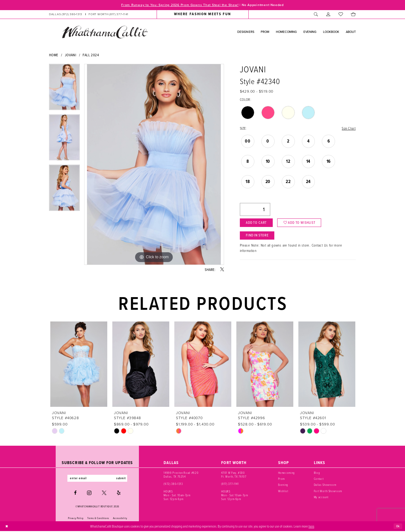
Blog (317, 473)
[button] (328, 15)
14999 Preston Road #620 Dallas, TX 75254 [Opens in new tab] (181, 475)
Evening (283, 485)
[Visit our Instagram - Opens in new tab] (89, 494)
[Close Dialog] (7, 527)
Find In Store (259, 238)
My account (321, 497)
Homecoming (287, 473)
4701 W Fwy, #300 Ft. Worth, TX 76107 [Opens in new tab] (234, 475)
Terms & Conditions (98, 519)
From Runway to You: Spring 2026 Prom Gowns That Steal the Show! (178, 5)
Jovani (71, 55)
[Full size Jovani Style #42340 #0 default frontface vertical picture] (154, 165)
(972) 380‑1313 (173, 484)
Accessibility (120, 519)
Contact (319, 479)
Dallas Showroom (325, 485)
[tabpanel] (64, 89)
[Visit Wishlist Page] (341, 15)
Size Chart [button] (348, 129)
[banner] (105, 32)
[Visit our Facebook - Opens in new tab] (75, 494)
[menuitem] (89, 15)
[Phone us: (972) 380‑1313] (66, 15)
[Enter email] (97, 479)
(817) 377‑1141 (230, 484)
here (311, 527)
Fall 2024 (91, 55)
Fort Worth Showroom (328, 491)
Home (54, 55)
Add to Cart (257, 224)
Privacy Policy (76, 519)
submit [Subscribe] (123, 479)
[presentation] (79, 364)
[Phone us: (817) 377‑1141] (109, 15)
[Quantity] (255, 210)
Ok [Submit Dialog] (398, 527)
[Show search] (316, 15)
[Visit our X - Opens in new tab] (104, 494)
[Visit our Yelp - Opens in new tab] (119, 494)
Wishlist (283, 491)
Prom (282, 479)
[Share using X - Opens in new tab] (222, 270)
